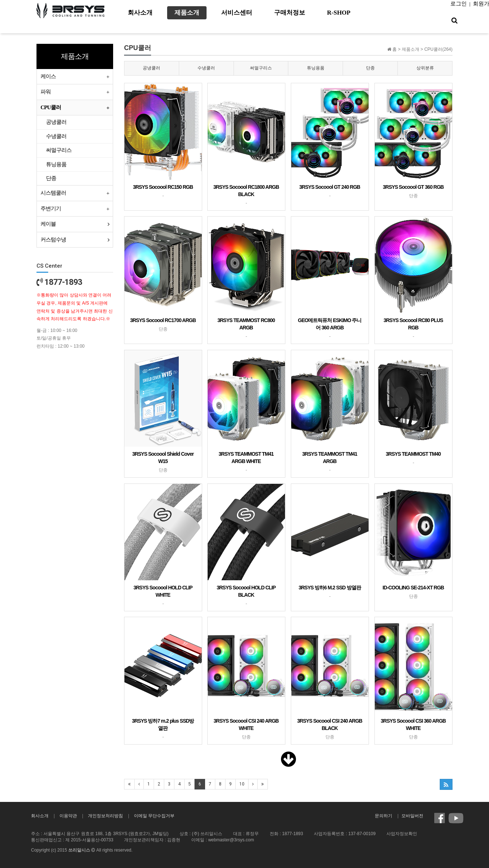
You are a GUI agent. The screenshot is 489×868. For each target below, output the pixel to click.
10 (242, 784)
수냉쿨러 (206, 68)
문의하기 (384, 816)
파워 (46, 92)
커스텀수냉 (53, 240)
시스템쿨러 (53, 193)
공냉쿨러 (151, 68)
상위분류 (425, 68)
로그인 (459, 4)
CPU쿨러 (51, 107)
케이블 (48, 224)
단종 (370, 68)
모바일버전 (412, 816)
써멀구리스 (261, 68)
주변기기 (51, 209)
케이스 (48, 76)
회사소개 (40, 816)
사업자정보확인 (402, 834)
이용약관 (68, 816)
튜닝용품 (316, 68)
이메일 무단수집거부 (154, 816)
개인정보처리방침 (105, 816)
